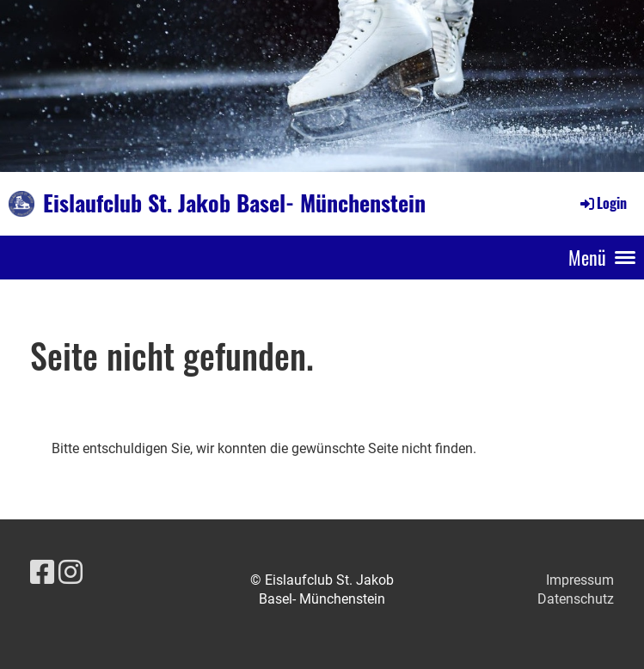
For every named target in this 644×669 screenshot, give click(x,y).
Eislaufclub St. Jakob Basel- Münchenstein (234, 203)
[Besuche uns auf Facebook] (42, 573)
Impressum (580, 580)
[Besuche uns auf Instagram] (71, 573)
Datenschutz (576, 599)
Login (602, 203)
